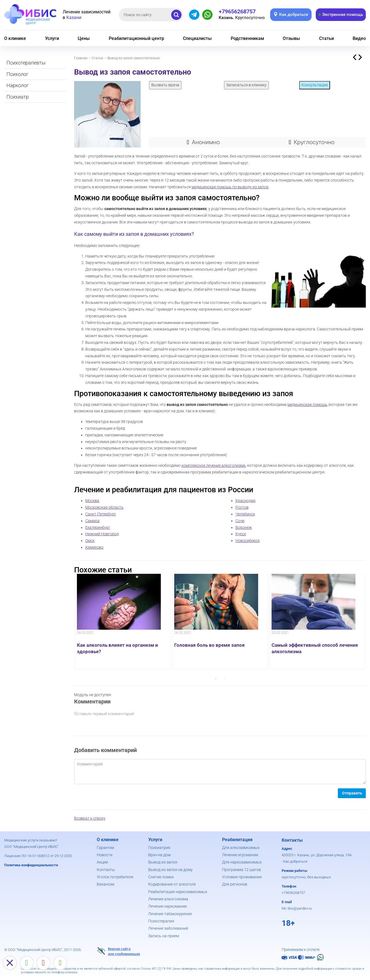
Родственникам (247, 38)
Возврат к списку (90, 818)
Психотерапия (161, 921)
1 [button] (216, 679)
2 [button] (224, 679)
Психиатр (18, 97)
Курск (241, 534)
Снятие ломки (161, 877)
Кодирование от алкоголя (172, 884)
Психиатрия (159, 848)
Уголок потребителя (115, 877)
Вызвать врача (165, 85)
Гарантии (105, 848)
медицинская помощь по (215, 187)
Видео (359, 38)
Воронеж (244, 527)
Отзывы (291, 38)
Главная (81, 58)
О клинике (15, 38)
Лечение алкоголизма (168, 899)
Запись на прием (164, 936)
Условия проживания (242, 877)
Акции (102, 862)
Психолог (17, 74)
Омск (90, 541)
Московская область (104, 507)
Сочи (240, 521)
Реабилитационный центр (136, 38)
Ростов (242, 507)
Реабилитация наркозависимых (178, 892)
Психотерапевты (26, 63)
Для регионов (235, 884)
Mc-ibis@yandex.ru (297, 908)
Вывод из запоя (163, 862)
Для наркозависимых (242, 862)
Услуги (52, 38)
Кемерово (94, 547)
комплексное (194, 465)
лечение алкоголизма (226, 465)
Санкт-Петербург (101, 514)
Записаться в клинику (246, 85)
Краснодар (246, 501)
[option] (123, 621)
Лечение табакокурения (170, 914)
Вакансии (106, 884)
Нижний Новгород (102, 534)
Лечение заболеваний (168, 928)
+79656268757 (293, 893)
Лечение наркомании (168, 906)
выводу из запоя (253, 187)
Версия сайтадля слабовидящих (118, 951)
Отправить (352, 793)
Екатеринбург (98, 527)
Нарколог (18, 85)
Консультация (315, 85)
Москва (92, 501)
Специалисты (197, 38)
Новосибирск (248, 541)
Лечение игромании (240, 855)
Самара (92, 521)
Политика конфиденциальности (31, 865)
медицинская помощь (307, 405)
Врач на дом (159, 855)
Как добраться (295, 861)
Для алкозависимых (241, 848)
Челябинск (245, 514)
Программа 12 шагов (241, 870)
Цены (84, 38)
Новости (105, 855)
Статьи (327, 38)
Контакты (106, 870)
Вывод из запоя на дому (170, 870)
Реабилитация (237, 840)
